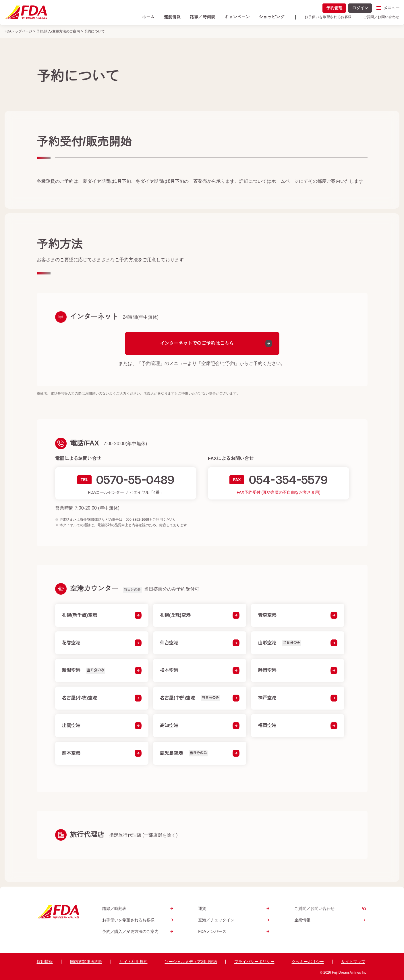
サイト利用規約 (134, 962)
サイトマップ (353, 962)
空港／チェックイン (235, 920)
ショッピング (272, 17)
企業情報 (331, 920)
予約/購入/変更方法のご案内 (58, 31)
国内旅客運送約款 (86, 962)
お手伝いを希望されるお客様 (328, 17)
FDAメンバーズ (235, 931)
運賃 (235, 908)
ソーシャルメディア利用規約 (191, 962)
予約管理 (334, 8)
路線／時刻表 (203, 17)
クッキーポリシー (308, 962)
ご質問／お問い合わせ (381, 17)
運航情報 (172, 17)
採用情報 (45, 962)
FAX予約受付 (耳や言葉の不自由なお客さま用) (279, 492)
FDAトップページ (18, 31)
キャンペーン (237, 17)
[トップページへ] (26, 12)
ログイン (360, 8)
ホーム (148, 17)
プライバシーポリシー (254, 962)
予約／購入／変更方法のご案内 (139, 931)
